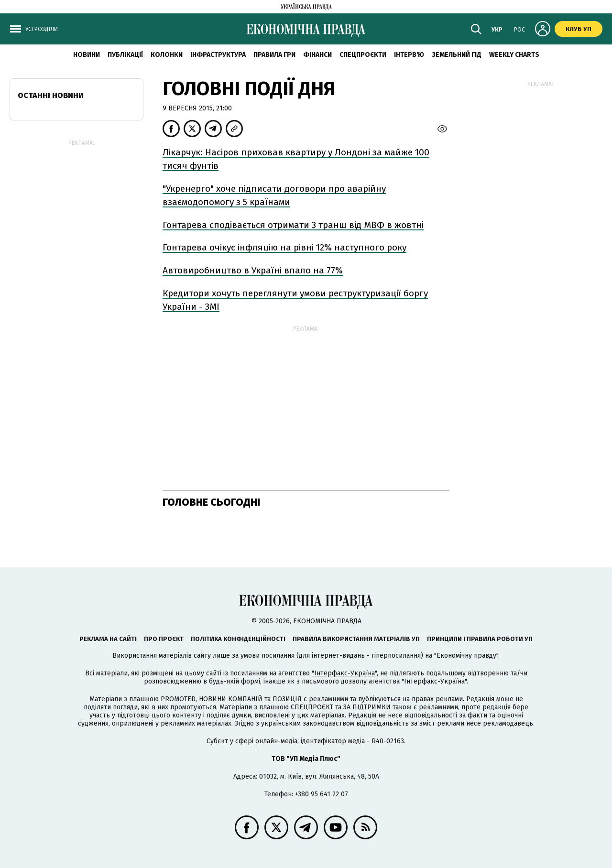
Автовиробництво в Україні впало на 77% (253, 270)
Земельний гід (457, 55)
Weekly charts (514, 55)
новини (87, 55)
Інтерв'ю (409, 55)
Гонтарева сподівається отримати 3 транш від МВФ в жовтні (293, 225)
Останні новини (51, 95)
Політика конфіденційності (238, 639)
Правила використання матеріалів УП (356, 639)
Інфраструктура (218, 55)
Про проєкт (164, 639)
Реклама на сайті (108, 639)
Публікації (125, 55)
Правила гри (274, 55)
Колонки (167, 55)
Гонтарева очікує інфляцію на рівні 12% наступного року (284, 247)
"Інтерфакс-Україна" (344, 673)
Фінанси (317, 55)
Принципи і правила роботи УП (480, 639)
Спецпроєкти (363, 55)
